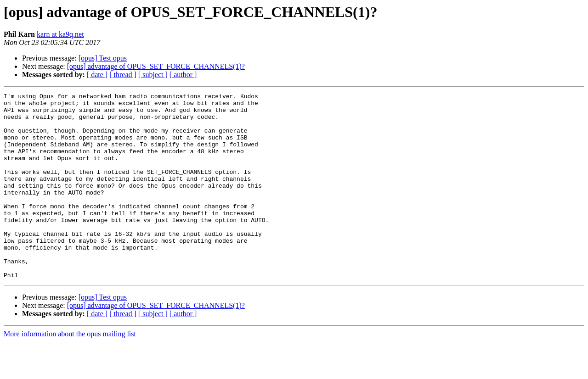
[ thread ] (123, 75)
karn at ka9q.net (60, 34)
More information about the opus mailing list (70, 371)
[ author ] (183, 75)
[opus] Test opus (103, 58)
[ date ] (97, 75)
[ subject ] (153, 75)
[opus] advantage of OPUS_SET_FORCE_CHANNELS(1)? (156, 66)
